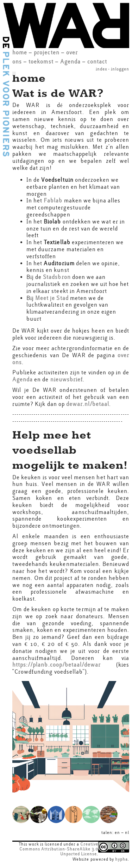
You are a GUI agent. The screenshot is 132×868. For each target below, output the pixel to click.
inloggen (120, 69)
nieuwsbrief (67, 379)
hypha (121, 859)
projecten (46, 52)
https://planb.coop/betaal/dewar (56, 665)
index (101, 69)
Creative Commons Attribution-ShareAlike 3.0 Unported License (59, 849)
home (20, 52)
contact (97, 62)
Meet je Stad (52, 298)
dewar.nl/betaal (88, 404)
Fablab (54, 201)
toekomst (41, 62)
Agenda (70, 62)
